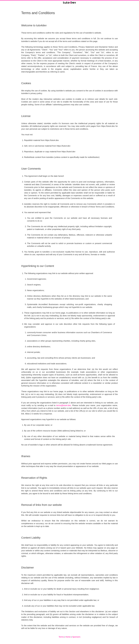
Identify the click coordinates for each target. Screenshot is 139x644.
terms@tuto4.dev (64, 405)
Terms (61, 637)
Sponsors (76, 637)
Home (68, 637)
